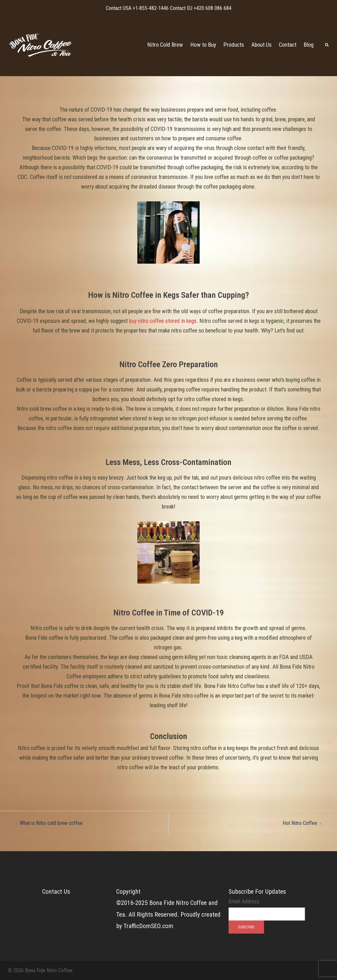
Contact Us (56, 892)
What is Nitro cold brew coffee (51, 823)
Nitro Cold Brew (165, 45)
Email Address (244, 901)
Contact (288, 45)
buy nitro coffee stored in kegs (163, 321)
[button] (327, 45)
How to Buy (203, 45)
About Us (261, 45)
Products (234, 45)
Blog (309, 45)
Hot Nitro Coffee (300, 823)
